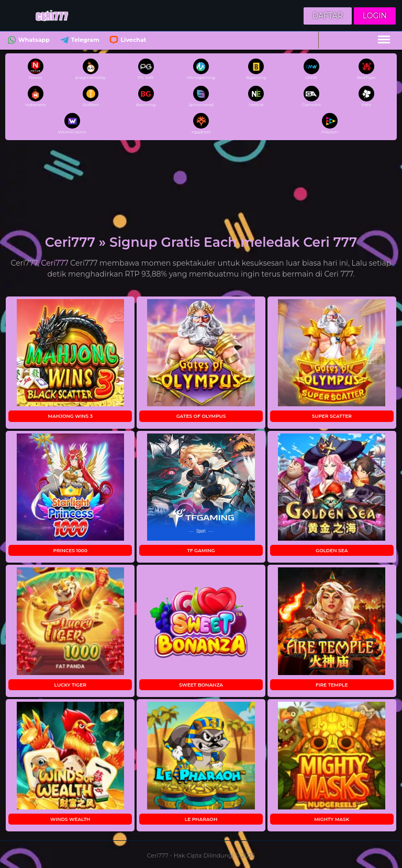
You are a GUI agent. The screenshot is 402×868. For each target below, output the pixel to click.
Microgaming (201, 69)
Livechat (127, 41)
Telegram (79, 41)
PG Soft (146, 69)
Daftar (328, 16)
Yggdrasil (201, 124)
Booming (146, 96)
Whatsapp (27, 41)
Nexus (36, 69)
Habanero (36, 96)
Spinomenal (201, 96)
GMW (311, 69)
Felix (366, 96)
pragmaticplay (91, 69)
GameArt (311, 96)
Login (375, 16)
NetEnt (256, 96)
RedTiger (366, 69)
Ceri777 (55, 263)
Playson (330, 124)
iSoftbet (91, 96)
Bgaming (256, 69)
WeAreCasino (72, 124)
